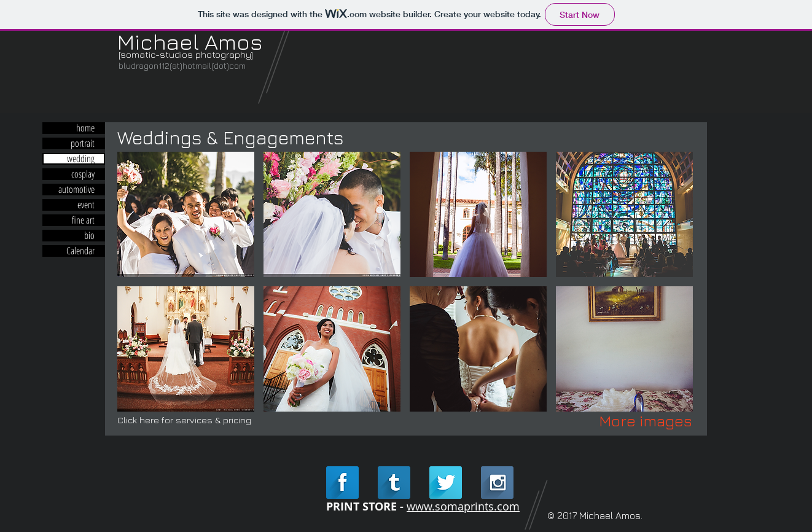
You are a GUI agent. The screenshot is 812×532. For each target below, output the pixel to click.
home (85, 128)
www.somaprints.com (463, 506)
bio (89, 236)
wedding (81, 159)
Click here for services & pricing (184, 420)
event (86, 205)
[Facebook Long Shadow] (342, 483)
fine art (83, 220)
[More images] (646, 421)
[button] (186, 214)
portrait (83, 143)
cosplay (83, 174)
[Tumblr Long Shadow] (394, 483)
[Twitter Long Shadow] (446, 483)
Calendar (80, 251)
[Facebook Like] (195, 85)
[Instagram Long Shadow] (497, 483)
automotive (76, 190)
